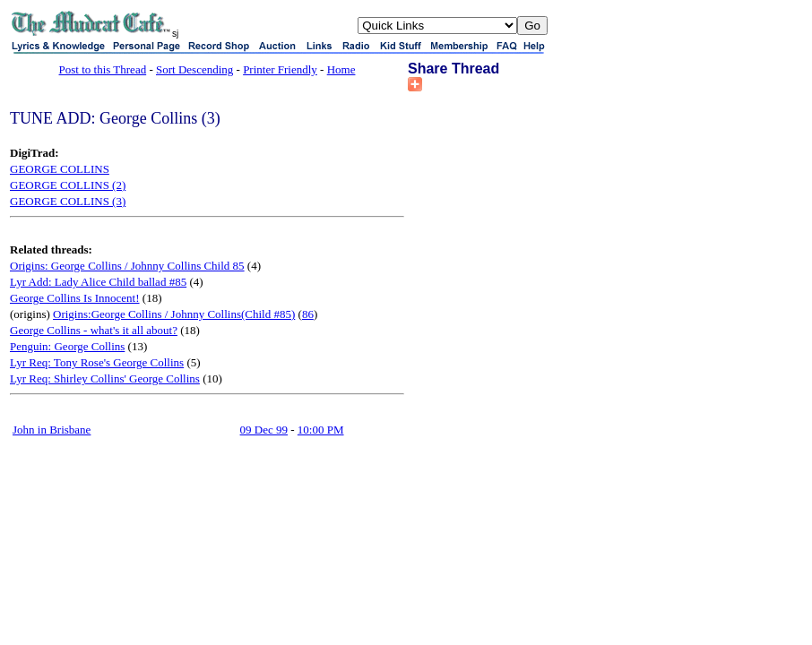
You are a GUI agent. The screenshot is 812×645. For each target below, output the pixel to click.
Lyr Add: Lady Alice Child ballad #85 (98, 282)
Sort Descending (194, 69)
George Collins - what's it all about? (94, 330)
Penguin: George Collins (67, 346)
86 (308, 314)
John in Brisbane (52, 430)
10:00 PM (321, 430)
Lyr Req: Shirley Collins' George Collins (105, 378)
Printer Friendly (280, 69)
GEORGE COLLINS (60, 169)
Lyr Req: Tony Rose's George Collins (97, 362)
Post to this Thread (103, 69)
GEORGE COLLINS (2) (68, 185)
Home (341, 69)
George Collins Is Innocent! (75, 298)
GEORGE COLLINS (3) (68, 201)
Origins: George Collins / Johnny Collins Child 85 (127, 266)
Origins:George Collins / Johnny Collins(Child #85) (174, 314)
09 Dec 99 (264, 430)
